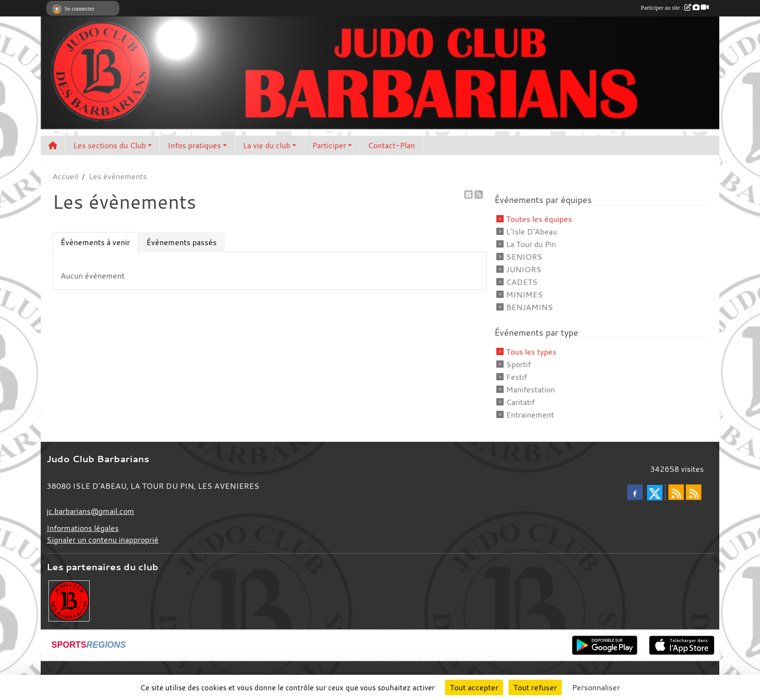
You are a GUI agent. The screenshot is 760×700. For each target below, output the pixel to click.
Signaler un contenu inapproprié (103, 540)
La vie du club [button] (267, 145)
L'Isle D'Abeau (531, 232)
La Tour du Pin (531, 244)
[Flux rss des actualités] (676, 492)
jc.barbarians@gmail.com (90, 511)
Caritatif (520, 402)
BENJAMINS (530, 307)
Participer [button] (329, 145)
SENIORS (524, 257)
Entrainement (530, 415)
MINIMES (524, 295)
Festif (516, 377)
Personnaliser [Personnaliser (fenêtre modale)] (596, 687)
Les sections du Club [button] (110, 145)
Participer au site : (675, 8)
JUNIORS (524, 269)
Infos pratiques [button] (194, 145)
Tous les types (531, 352)
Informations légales (83, 528)
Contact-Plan (391, 145)
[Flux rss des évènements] (694, 492)
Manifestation (530, 389)
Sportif (518, 364)
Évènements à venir (95, 242)
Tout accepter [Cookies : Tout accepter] (474, 687)
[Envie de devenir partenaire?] (69, 600)
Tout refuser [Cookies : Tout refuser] (535, 687)
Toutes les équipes (539, 219)
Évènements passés (182, 242)
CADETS (522, 282)
